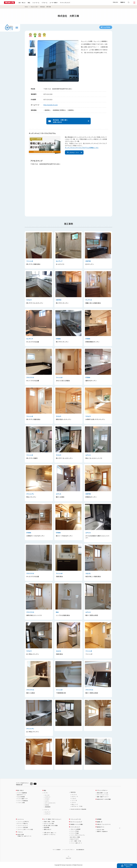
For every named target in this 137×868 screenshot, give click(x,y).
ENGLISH (115, 2)
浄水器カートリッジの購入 (77, 824)
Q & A (49, 823)
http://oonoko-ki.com (51, 105)
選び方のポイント (21, 795)
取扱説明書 (46, 827)
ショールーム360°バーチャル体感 (25, 829)
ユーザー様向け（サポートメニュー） (53, 819)
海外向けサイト (101, 827)
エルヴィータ (75, 797)
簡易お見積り (103, 793)
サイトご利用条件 (57, 850)
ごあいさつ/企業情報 (75, 829)
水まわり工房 (34, 7)
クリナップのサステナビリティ (78, 835)
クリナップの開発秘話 (23, 801)
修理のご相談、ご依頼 (49, 822)
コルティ (47, 801)
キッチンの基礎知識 (22, 793)
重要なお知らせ (48, 829)
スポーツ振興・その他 (76, 841)
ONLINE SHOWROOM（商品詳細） (79, 809)
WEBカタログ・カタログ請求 (104, 799)
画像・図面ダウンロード (103, 797)
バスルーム (46, 810)
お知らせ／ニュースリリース (104, 824)
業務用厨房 (48, 807)
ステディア (48, 797)
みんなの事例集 (21, 797)
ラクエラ (47, 799)
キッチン (46, 793)
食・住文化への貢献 (75, 837)
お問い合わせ (50, 833)
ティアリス (74, 795)
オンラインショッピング (76, 822)
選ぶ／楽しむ (20, 790)
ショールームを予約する (23, 822)
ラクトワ (74, 802)
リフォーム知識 (21, 803)
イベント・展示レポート (76, 843)
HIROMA (47, 805)
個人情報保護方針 (80, 850)
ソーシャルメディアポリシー (68, 850)
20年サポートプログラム (50, 834)
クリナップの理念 (75, 831)
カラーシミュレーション (103, 795)
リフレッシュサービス (76, 819)
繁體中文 (123, 2)
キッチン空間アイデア (22, 799)
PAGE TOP (68, 858)
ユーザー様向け (54, 3)
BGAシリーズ (75, 804)
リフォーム (44, 3)
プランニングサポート (102, 790)
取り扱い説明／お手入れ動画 (51, 825)
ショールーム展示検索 (23, 827)
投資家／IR (100, 822)
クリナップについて (65, 3)
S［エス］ (74, 799)
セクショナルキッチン (50, 803)
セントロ (47, 795)
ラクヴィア (48, 814)
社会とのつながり (75, 839)
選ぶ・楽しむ (22, 3)
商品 (45, 790)
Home (26, 7)
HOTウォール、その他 (77, 806)
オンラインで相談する (23, 823)
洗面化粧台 (73, 792)
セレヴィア (48, 812)
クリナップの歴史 (75, 833)
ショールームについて (23, 825)
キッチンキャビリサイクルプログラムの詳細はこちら (82, 148)
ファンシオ (74, 800)
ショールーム (36, 3)
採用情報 (99, 819)
